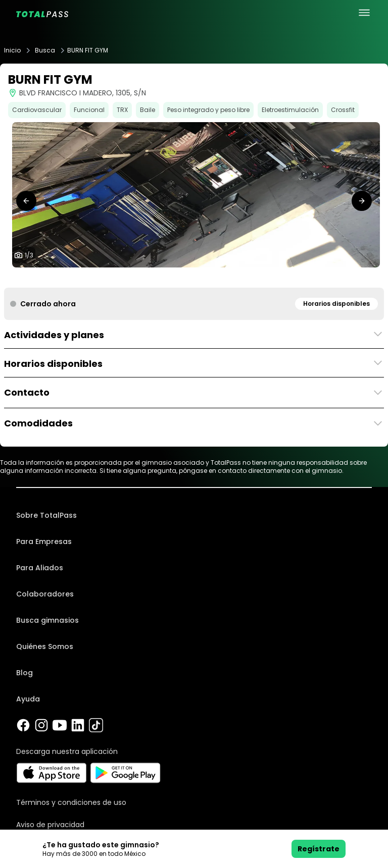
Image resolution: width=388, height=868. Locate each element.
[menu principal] (364, 13)
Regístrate (319, 849)
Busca (45, 50)
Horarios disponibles (336, 304)
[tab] (186, 278)
